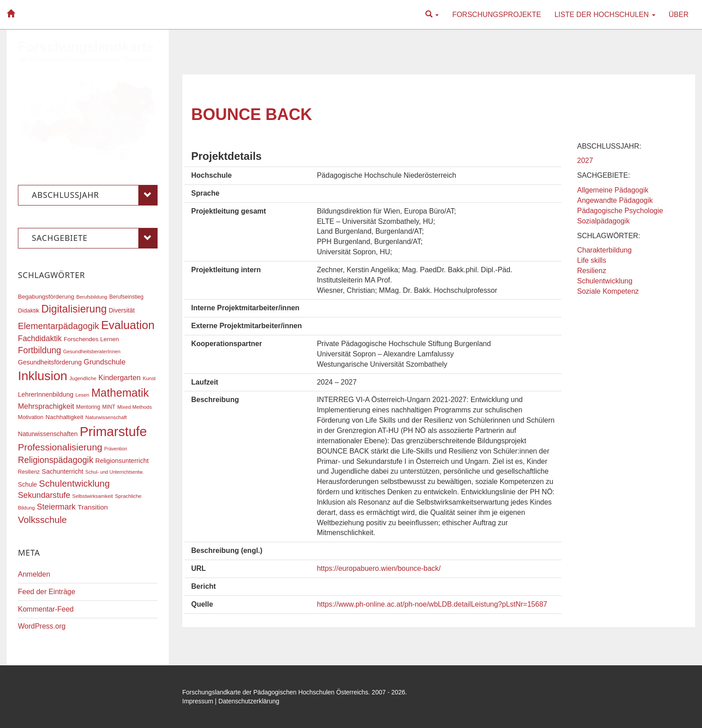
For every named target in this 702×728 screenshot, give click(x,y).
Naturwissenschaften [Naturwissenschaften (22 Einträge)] (48, 434)
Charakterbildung (604, 250)
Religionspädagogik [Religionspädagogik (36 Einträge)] (56, 460)
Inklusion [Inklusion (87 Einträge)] (43, 376)
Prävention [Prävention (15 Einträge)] (116, 449)
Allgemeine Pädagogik (613, 190)
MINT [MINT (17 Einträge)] (109, 407)
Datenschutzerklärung (249, 701)
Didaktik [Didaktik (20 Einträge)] (29, 310)
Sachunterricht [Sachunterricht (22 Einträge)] (62, 471)
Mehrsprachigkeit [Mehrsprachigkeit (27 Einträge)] (46, 406)
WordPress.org (42, 626)
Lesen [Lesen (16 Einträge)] (82, 395)
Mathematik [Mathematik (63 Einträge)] (120, 393)
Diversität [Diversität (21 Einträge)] (122, 310)
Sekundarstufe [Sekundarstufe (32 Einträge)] (44, 495)
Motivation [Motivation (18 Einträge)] (31, 417)
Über (679, 15)
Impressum (198, 701)
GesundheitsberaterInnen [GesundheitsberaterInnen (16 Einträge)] (92, 351)
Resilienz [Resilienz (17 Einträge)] (29, 472)
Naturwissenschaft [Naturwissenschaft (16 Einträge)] (106, 417)
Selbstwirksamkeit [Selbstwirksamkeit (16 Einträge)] (92, 496)
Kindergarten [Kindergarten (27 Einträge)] (120, 377)
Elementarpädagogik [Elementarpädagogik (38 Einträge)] (58, 326)
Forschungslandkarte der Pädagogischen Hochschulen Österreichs (275, 692)
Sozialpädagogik (603, 221)
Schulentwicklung (605, 281)
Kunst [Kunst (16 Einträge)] (149, 378)
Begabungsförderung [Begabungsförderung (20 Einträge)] (46, 297)
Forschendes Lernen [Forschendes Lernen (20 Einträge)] (91, 339)
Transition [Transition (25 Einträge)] (93, 507)
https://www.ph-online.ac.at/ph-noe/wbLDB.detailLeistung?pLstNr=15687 (432, 604)
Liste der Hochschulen (605, 15)
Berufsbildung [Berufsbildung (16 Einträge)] (92, 297)
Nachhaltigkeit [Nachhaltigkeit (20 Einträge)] (65, 417)
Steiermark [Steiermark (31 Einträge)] (56, 507)
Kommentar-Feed (46, 609)
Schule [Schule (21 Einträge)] (28, 484)
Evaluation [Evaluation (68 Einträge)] (128, 325)
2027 (585, 161)
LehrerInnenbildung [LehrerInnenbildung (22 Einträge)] (46, 394)
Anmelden (34, 574)
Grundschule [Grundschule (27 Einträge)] (105, 362)
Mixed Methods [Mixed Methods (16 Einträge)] (135, 407)
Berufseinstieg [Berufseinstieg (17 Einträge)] (126, 297)
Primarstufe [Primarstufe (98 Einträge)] (113, 431)
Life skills (592, 260)
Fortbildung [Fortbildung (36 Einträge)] (39, 350)
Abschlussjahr (95, 195)
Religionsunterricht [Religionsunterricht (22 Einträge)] (122, 461)
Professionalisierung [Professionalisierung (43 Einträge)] (60, 447)
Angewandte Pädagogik (615, 200)
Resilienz (592, 271)
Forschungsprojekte (497, 15)
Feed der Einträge (47, 592)
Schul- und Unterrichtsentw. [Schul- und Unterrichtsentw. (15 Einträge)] (115, 472)
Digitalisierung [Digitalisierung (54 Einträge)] (74, 309)
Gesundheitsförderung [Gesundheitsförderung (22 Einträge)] (50, 362)
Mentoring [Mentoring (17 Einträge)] (88, 407)
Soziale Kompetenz (608, 291)
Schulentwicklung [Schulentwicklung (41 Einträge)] (74, 483)
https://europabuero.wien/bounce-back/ (379, 568)
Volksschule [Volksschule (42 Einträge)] (42, 520)
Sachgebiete (95, 238)
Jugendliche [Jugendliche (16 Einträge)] (83, 378)
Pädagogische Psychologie (620, 211)
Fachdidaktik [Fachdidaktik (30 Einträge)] (40, 338)
